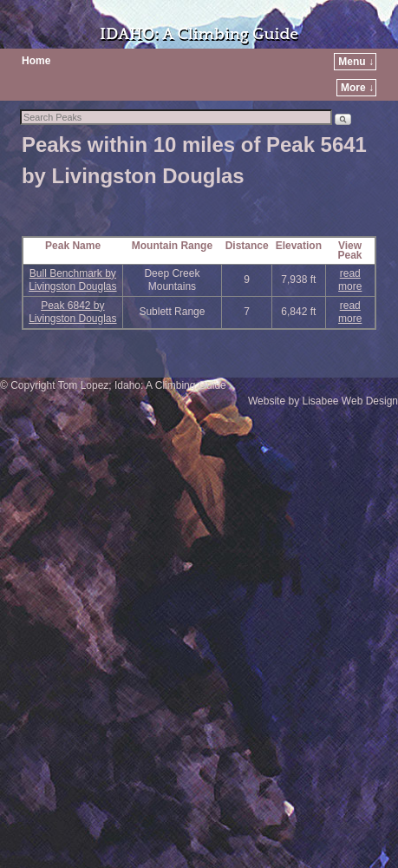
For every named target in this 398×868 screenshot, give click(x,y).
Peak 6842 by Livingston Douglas (72, 312)
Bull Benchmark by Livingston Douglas (72, 280)
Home (36, 61)
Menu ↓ (356, 62)
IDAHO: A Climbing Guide (199, 34)
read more (350, 280)
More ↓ (357, 88)
